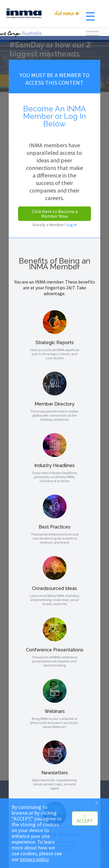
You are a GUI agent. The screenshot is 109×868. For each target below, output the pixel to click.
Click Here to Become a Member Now (55, 214)
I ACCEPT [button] (85, 818)
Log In (72, 225)
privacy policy (34, 859)
